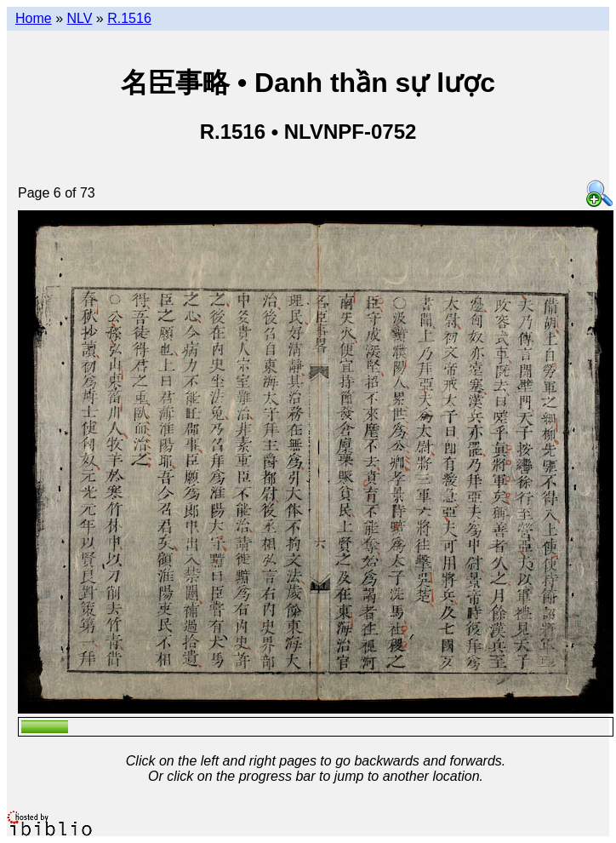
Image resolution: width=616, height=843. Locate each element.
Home (34, 18)
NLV (79, 18)
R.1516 (129, 18)
